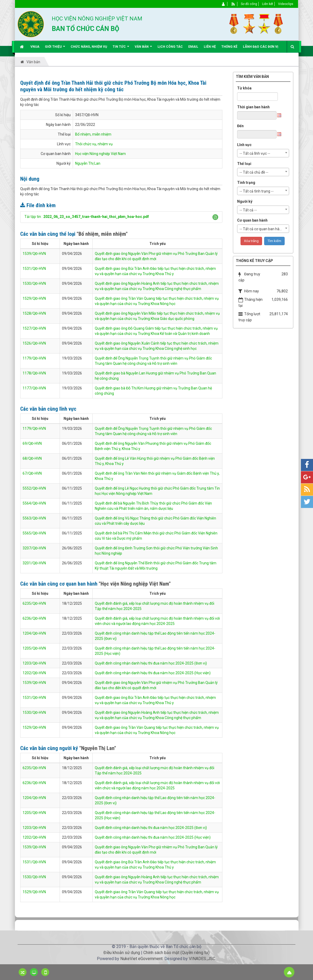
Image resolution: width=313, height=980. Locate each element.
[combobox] (263, 153)
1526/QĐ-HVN (34, 343)
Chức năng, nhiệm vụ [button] (89, 47)
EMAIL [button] (193, 47)
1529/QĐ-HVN (34, 298)
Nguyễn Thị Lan (88, 163)
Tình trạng (246, 183)
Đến (240, 126)
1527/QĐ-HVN (34, 328)
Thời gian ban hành (253, 107)
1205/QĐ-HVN (34, 648)
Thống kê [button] (229, 47)
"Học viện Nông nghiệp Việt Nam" (135, 584)
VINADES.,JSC (202, 959)
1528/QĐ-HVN (34, 313)
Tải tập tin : (87, 217)
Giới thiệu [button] (55, 49)
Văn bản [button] (143, 49)
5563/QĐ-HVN (34, 518)
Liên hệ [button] (210, 47)
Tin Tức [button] (121, 49)
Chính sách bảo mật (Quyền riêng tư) (176, 953)
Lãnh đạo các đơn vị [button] (261, 47)
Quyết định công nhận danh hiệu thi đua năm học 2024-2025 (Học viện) (153, 673)
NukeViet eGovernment (141, 959)
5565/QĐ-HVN (34, 533)
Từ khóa (244, 88)
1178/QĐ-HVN (34, 373)
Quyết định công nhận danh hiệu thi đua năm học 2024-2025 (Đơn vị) (151, 663)
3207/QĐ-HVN (34, 548)
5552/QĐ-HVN (34, 488)
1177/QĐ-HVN (34, 388)
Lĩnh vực (244, 145)
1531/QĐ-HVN (34, 269)
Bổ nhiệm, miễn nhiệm (93, 134)
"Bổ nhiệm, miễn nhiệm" (102, 234)
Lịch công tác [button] (170, 47)
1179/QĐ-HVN (34, 358)
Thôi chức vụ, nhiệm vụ (94, 144)
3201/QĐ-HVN (34, 563)
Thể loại (244, 164)
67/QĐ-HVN (32, 473)
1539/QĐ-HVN (34, 254)
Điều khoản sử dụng (122, 953)
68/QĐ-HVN (32, 458)
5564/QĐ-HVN (34, 503)
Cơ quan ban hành (252, 220)
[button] (215, 217)
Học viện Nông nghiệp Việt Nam (100, 154)
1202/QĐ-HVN (34, 673)
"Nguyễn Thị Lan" (98, 748)
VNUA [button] (35, 47)
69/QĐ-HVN (32, 443)
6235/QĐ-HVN (34, 603)
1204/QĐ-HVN (34, 633)
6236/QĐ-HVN (34, 618)
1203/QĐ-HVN (34, 663)
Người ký (245, 201)
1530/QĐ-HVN (34, 283)
